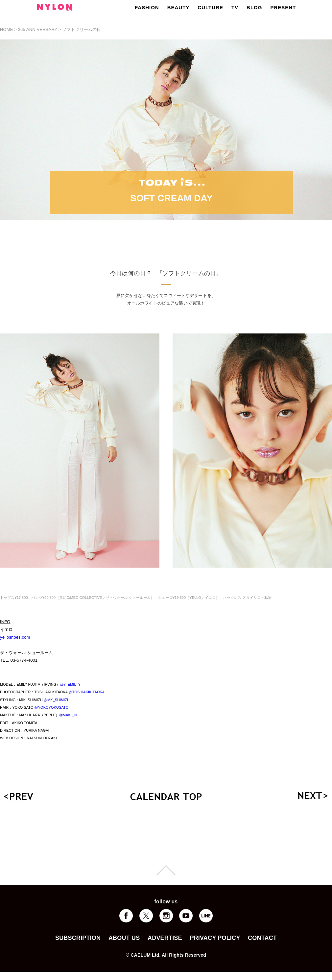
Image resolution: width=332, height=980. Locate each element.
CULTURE (210, 7)
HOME (7, 29)
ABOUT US (124, 938)
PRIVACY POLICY (215, 938)
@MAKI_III (68, 715)
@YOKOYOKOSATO (52, 707)
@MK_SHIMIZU (57, 700)
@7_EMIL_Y (70, 684)
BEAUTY (178, 7)
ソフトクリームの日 (82, 29)
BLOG (254, 7)
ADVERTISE (165, 938)
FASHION (147, 7)
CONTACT (262, 938)
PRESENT (283, 7)
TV (235, 7)
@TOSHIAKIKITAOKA (87, 692)
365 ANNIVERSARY (38, 29)
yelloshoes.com (15, 637)
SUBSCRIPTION (78, 938)
